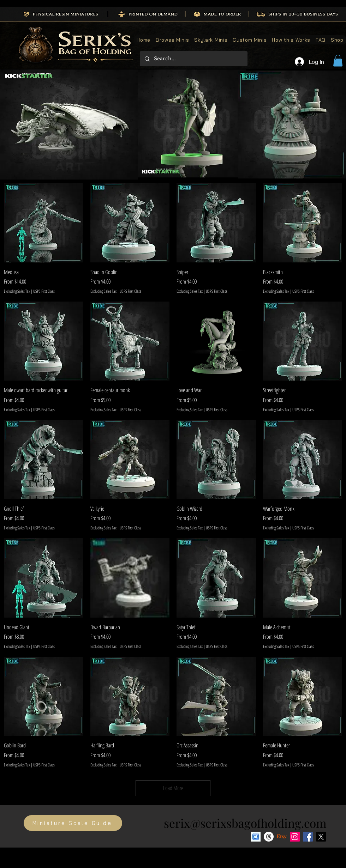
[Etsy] (282, 837)
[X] (321, 837)
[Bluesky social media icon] (256, 837)
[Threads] (269, 837)
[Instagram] (295, 837)
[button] (338, 60)
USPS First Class (44, 291)
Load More (173, 788)
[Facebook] (308, 837)
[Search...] (193, 59)
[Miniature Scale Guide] (73, 823)
